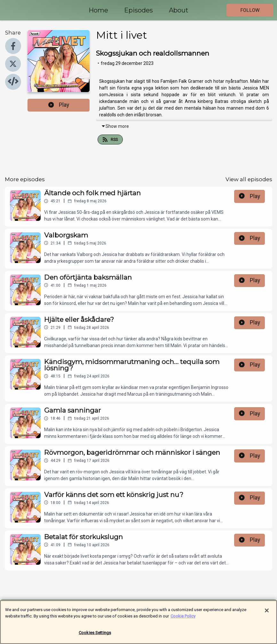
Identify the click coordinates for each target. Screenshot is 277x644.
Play (59, 105)
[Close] (267, 613)
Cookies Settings (95, 636)
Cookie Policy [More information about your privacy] (183, 619)
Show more (115, 126)
